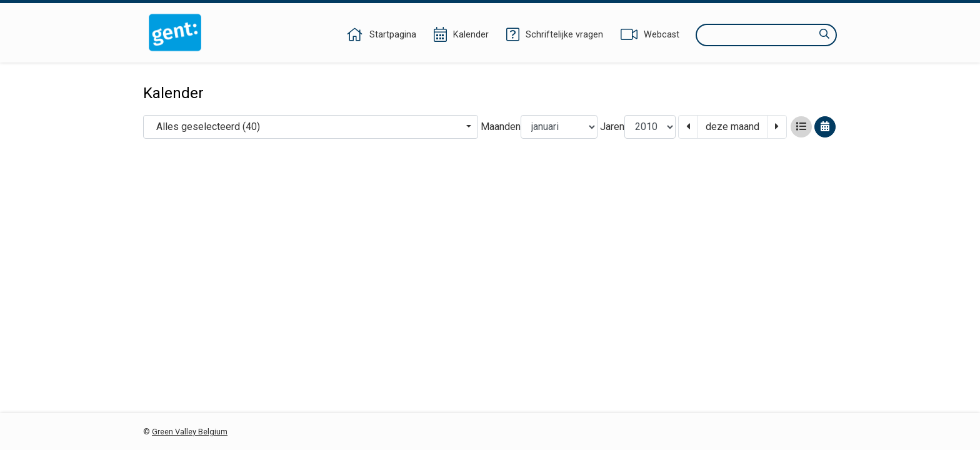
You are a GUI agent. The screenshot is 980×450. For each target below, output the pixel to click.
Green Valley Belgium (190, 432)
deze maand (732, 127)
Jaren (612, 127)
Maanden (501, 127)
